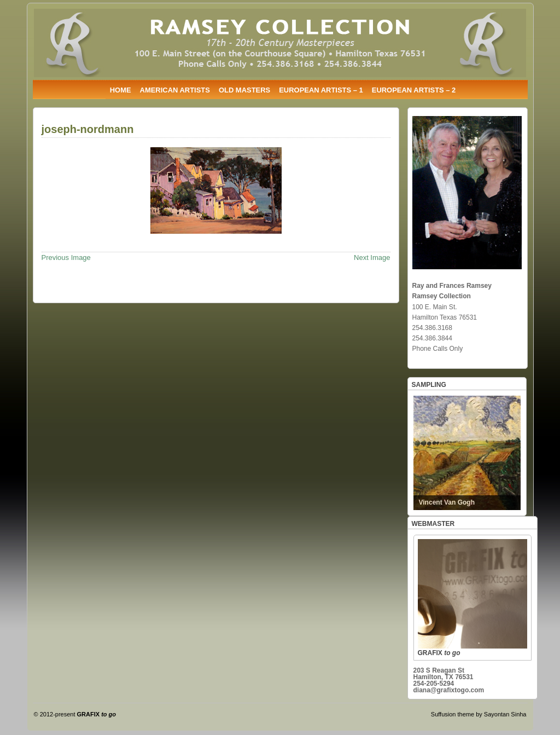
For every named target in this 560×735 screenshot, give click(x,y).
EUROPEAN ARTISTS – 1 (321, 90)
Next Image (372, 257)
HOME (121, 90)
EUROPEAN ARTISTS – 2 (414, 90)
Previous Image (66, 257)
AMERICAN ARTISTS (175, 90)
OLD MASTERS (244, 90)
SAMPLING (429, 385)
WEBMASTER (433, 524)
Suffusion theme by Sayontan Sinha (479, 714)
